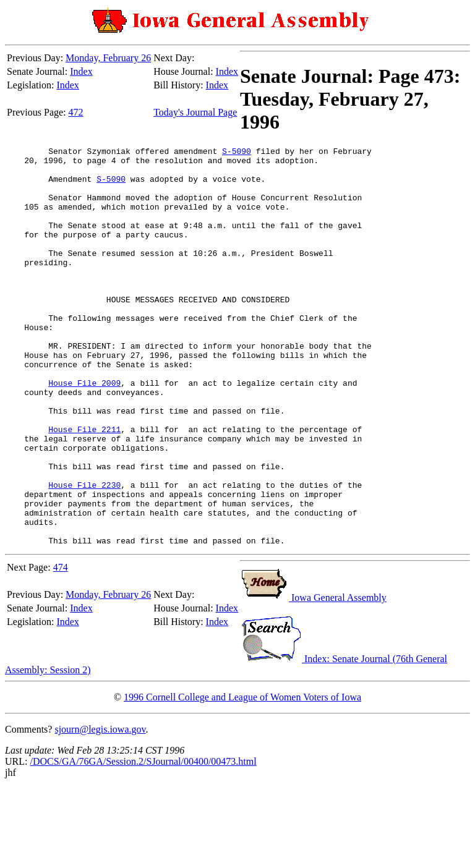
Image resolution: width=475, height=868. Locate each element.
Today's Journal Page (195, 112)
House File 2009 (84, 431)
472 (76, 112)
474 (61, 647)
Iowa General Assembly (313, 677)
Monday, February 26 (108, 58)
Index (81, 71)
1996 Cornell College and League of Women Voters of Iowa (242, 777)
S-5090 (237, 153)
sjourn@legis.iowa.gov (100, 809)
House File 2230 (84, 553)
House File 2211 (84, 487)
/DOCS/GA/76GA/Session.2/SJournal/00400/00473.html (143, 841)
